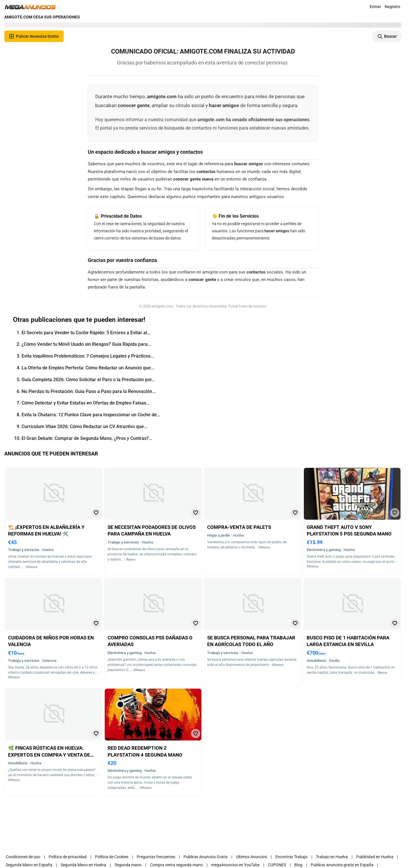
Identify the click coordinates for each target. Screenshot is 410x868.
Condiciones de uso (23, 857)
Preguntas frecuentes (156, 857)
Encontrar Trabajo (291, 857)
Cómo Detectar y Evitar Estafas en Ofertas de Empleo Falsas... (86, 403)
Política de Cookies (112, 857)
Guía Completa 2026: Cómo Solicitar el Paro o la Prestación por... (88, 380)
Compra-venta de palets (239, 527)
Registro (392, 7)
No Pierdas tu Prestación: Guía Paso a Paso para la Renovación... (89, 391)
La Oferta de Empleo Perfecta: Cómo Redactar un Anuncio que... (88, 368)
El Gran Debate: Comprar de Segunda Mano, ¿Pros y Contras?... (87, 438)
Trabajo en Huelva (332, 857)
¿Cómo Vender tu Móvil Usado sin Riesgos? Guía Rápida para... (86, 344)
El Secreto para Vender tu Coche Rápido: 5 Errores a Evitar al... (86, 333)
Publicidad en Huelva (375, 857)
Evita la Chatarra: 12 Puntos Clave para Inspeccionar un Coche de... (91, 415)
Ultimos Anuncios (251, 857)
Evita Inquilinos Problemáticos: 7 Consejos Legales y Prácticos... (88, 356)
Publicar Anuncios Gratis (206, 857)
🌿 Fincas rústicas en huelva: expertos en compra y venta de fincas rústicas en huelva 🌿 (49, 755)
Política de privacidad (68, 857)
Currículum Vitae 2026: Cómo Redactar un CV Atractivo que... (84, 427)
